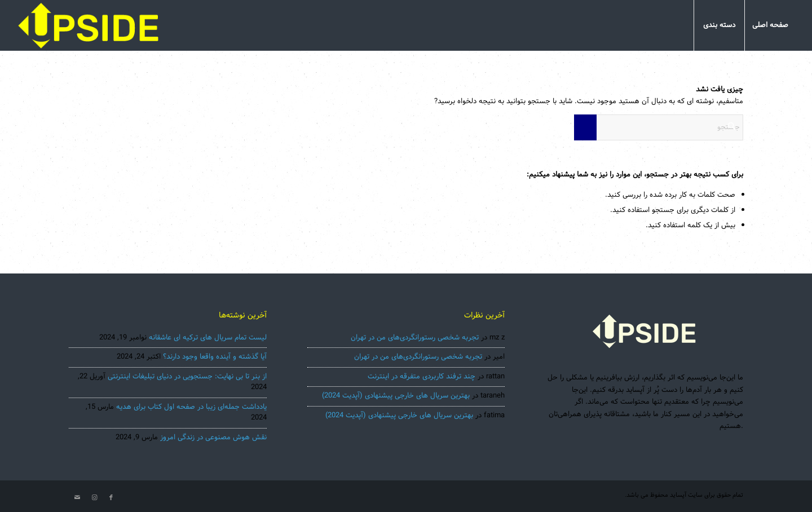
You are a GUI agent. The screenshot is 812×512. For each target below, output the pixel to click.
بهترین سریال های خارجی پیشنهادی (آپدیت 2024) (396, 396)
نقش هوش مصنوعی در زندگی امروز (213, 438)
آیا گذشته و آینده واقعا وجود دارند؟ (215, 357)
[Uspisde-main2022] (89, 25)
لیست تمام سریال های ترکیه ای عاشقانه (208, 338)
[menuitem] (770, 25)
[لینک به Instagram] (94, 498)
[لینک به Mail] (77, 498)
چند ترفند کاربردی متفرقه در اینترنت (422, 377)
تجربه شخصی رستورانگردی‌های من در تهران (415, 338)
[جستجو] (659, 127)
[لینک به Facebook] (111, 498)
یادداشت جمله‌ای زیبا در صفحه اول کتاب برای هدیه (191, 407)
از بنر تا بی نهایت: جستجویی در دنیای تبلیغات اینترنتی (187, 377)
